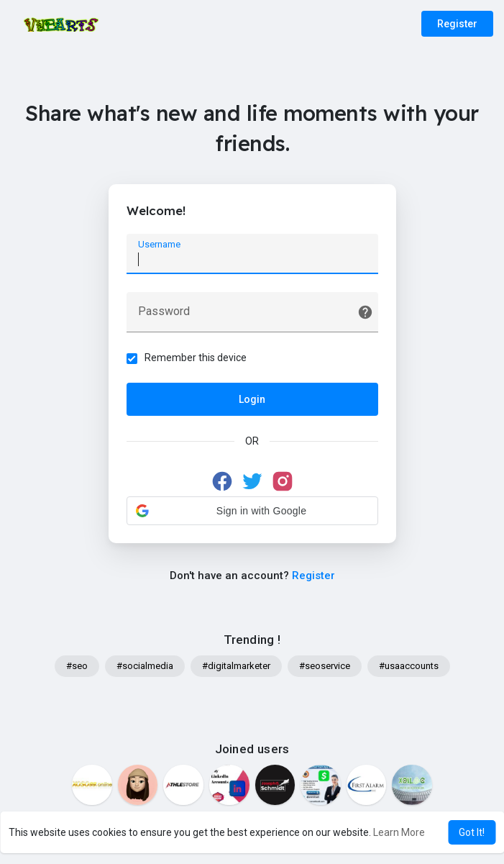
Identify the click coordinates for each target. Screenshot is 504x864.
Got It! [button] (472, 832)
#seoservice (325, 666)
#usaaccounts (409, 666)
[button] (252, 511)
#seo (77, 666)
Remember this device (196, 358)
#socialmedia (145, 666)
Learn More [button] (399, 832)
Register (457, 24)
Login (252, 399)
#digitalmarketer (236, 666)
